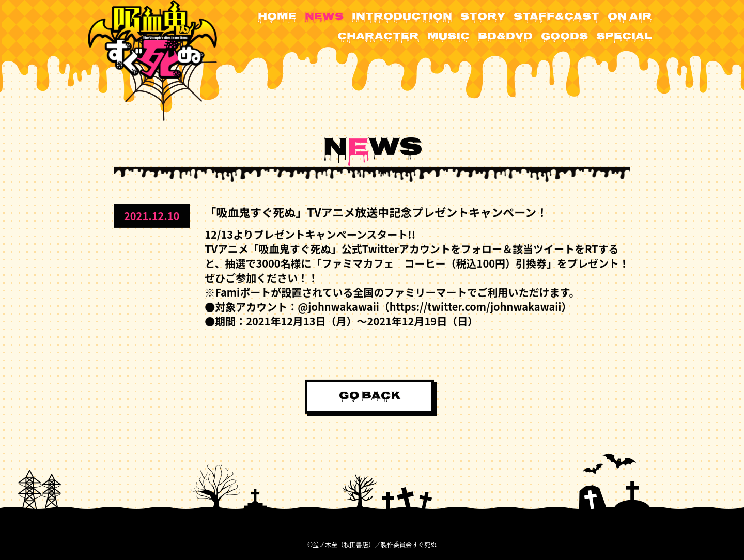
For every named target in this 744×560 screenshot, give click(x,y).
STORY (483, 17)
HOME (277, 17)
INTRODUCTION (402, 17)
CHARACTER (378, 37)
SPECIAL (624, 37)
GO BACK (370, 396)
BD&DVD (505, 37)
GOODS (564, 37)
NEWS (324, 17)
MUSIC (448, 37)
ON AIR (630, 17)
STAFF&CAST (556, 17)
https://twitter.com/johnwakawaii (476, 306)
